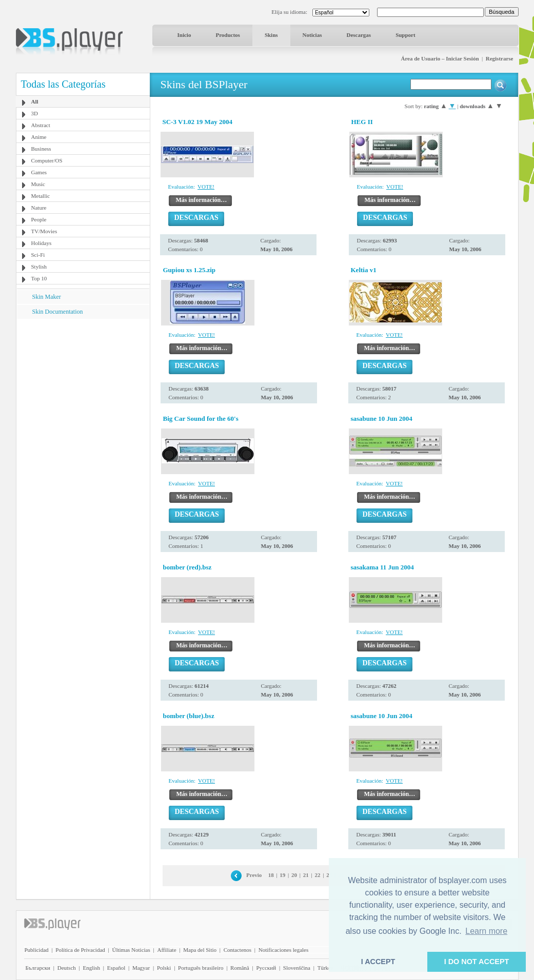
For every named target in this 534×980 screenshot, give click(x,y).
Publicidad (37, 950)
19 (282, 875)
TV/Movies (44, 231)
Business (41, 149)
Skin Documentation (58, 312)
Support (406, 35)
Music (38, 184)
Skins (271, 35)
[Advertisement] (83, 383)
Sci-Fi (38, 255)
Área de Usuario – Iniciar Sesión (440, 58)
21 (306, 875)
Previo (254, 875)
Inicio (184, 35)
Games (39, 172)
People (39, 219)
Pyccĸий (266, 968)
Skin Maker (47, 297)
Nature (39, 208)
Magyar (141, 968)
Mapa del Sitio (200, 950)
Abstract (41, 125)
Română (240, 968)
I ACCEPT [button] (378, 962)
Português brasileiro (201, 968)
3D (35, 113)
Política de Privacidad (80, 950)
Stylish (39, 267)
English (91, 968)
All (35, 101)
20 (294, 875)
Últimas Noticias (131, 950)
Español (116, 968)
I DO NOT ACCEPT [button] (477, 962)
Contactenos (238, 950)
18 (271, 875)
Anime (39, 137)
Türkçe (325, 968)
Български (38, 968)
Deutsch (67, 968)
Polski (164, 968)
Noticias (312, 35)
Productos (228, 35)
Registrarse (500, 58)
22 (317, 875)
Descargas (359, 35)
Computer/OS (47, 160)
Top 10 (39, 278)
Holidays (42, 243)
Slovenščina (297, 968)
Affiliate (166, 950)
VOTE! (206, 187)
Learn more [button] (486, 931)
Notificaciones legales (283, 950)
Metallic (41, 196)
